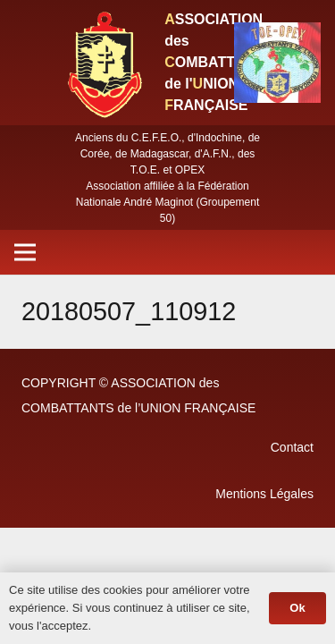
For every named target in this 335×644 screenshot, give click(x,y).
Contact (292, 447)
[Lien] (104, 63)
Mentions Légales (264, 494)
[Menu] (25, 252)
